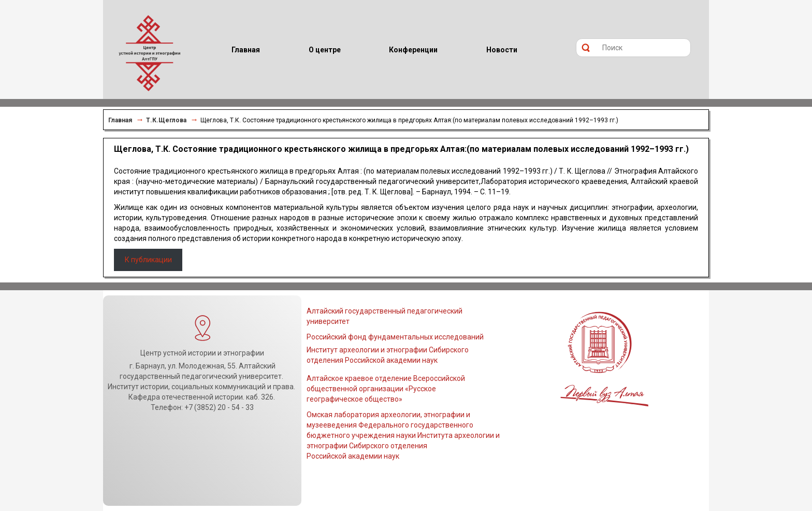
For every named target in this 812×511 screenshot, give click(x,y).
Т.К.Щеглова (166, 120)
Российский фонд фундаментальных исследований (395, 337)
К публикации (148, 260)
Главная (120, 120)
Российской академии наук (353, 456)
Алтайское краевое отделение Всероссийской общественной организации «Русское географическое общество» (386, 389)
